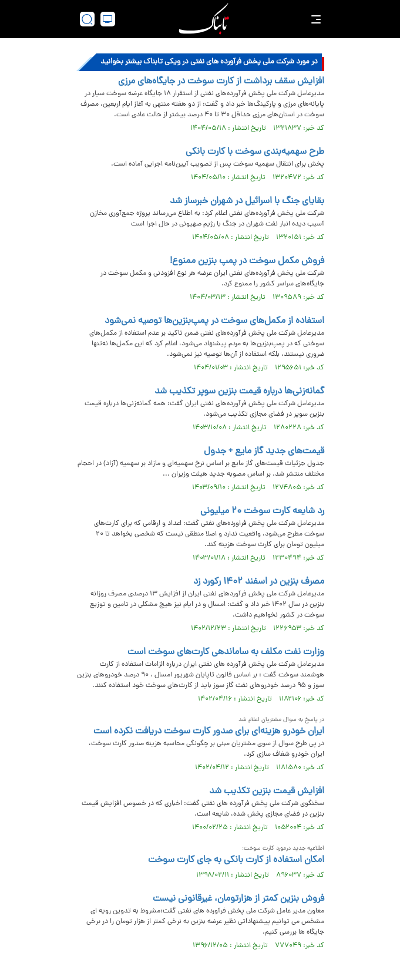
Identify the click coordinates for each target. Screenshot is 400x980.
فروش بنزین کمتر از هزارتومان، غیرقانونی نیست (238, 899)
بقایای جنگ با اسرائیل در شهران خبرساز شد (247, 201)
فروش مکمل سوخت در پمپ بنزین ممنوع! (247, 261)
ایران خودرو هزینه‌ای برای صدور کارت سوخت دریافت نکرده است (209, 732)
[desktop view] (108, 19)
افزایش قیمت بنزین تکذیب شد (267, 792)
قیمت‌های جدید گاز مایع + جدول (264, 452)
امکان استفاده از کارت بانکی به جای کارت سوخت (236, 860)
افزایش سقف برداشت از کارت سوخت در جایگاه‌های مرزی (221, 82)
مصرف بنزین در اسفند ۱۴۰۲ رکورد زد (259, 582)
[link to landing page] (204, 19)
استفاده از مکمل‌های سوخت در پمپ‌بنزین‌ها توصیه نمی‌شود (214, 321)
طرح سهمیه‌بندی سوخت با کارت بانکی (255, 152)
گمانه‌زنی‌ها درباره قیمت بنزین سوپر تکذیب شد (239, 392)
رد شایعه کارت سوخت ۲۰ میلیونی (262, 511)
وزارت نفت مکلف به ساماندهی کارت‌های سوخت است (226, 652)
